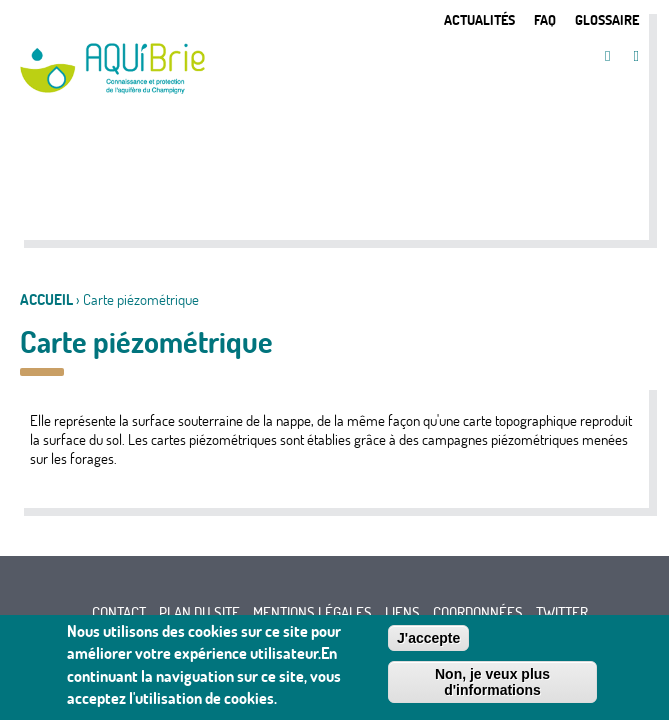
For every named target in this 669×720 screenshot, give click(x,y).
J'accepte (428, 642)
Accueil (46, 299)
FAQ (545, 19)
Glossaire (607, 19)
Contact (119, 612)
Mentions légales (312, 612)
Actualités (479, 19)
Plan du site (199, 612)
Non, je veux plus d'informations (492, 686)
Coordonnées (478, 612)
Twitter (562, 612)
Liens (402, 612)
